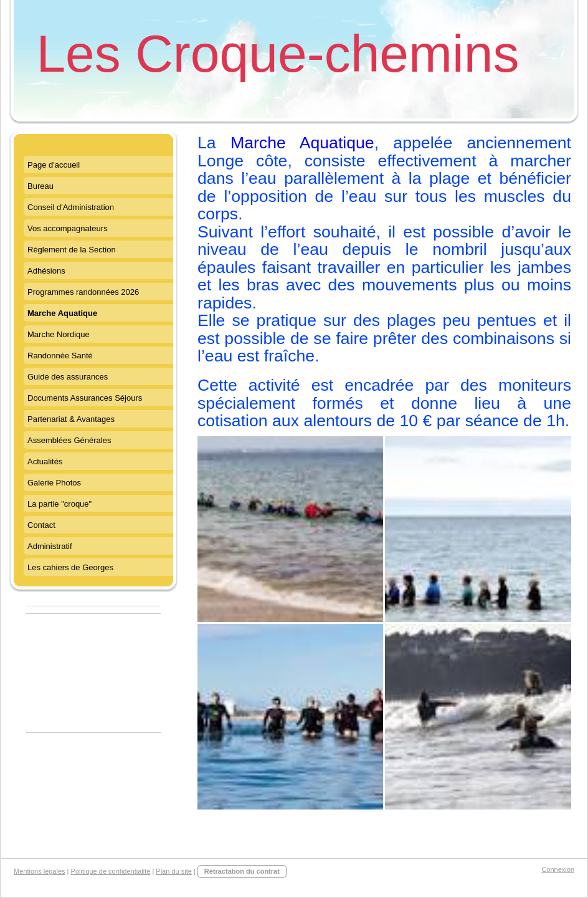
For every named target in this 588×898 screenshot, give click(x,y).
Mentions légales (40, 871)
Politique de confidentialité (111, 871)
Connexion (558, 869)
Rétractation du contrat (242, 871)
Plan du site (173, 871)
